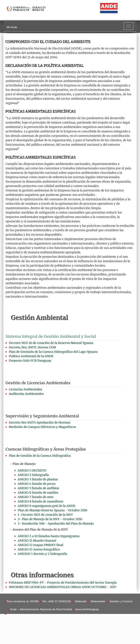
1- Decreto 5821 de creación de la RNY (45, 515)
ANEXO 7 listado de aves (36, 497)
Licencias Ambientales (26, 389)
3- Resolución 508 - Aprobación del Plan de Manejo (56, 524)
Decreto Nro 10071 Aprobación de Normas (40, 422)
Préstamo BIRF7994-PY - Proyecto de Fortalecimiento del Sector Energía (63, 583)
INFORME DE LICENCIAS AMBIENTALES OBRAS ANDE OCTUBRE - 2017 (63, 587)
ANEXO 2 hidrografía (33, 475)
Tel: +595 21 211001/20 (56, 601)
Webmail (80, 601)
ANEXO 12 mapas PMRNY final (41, 545)
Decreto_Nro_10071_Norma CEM (33, 347)
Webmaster (98, 601)
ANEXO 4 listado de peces (37, 484)
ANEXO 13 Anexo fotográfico (39, 549)
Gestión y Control (120, 601)
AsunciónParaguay (87, 609)
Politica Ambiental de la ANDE (31, 356)
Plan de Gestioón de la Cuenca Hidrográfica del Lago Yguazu (53, 352)
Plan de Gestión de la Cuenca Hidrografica (40, 456)
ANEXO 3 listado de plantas (38, 479)
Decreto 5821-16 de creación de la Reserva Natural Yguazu (51, 343)
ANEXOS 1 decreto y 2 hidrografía (42, 554)
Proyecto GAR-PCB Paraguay (30, 361)
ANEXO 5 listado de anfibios (38, 488)
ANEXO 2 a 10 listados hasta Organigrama (49, 536)
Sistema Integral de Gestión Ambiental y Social (51, 336)
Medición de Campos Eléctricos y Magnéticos (42, 427)
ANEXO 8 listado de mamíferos (41, 501)
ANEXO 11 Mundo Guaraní (37, 541)
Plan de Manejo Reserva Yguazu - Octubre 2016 (53, 510)
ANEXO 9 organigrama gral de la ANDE (47, 506)
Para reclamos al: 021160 (23, 601)
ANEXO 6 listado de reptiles (38, 493)
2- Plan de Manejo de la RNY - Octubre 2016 (50, 519)
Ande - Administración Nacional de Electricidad (41, 609)
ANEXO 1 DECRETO (32, 470)
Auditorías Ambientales (26, 394)
